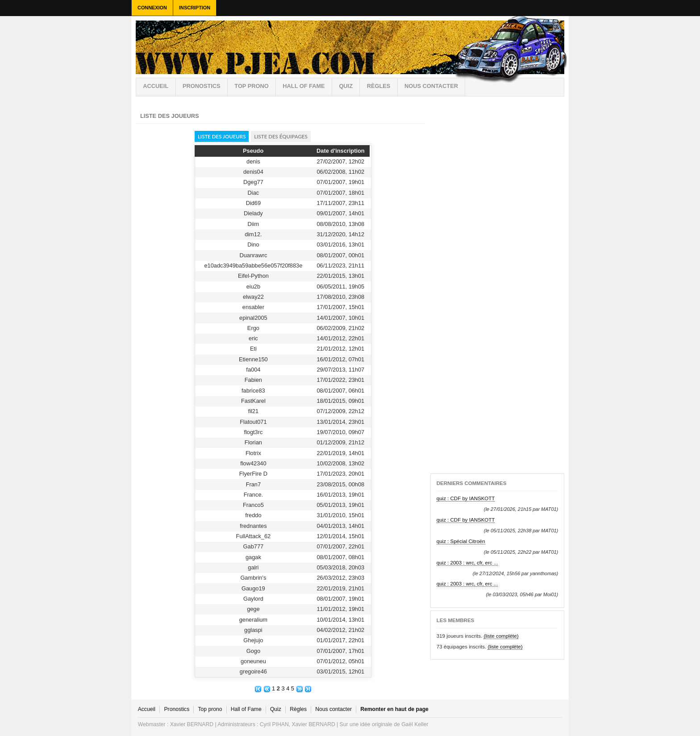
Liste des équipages (281, 136)
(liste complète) (501, 636)
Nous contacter (431, 86)
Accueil (156, 86)
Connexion (152, 8)
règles (379, 86)
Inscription (195, 8)
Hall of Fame (304, 86)
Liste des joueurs (222, 136)
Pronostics (202, 86)
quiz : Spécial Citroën (461, 541)
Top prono (251, 86)
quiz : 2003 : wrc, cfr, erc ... (467, 563)
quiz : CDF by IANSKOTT (466, 498)
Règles (298, 709)
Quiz (346, 86)
